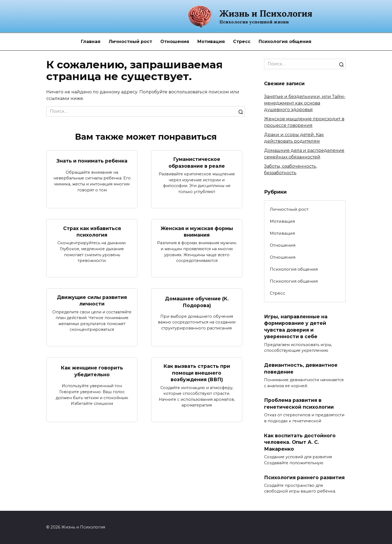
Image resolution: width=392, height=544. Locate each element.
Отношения (175, 42)
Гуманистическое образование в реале (197, 163)
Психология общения (285, 42)
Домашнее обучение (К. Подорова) (197, 302)
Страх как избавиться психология (92, 231)
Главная (91, 42)
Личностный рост (130, 42)
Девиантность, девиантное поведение (301, 368)
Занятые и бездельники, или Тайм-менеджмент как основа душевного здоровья (305, 103)
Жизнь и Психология (266, 13)
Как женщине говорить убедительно (92, 371)
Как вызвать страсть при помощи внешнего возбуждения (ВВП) (197, 373)
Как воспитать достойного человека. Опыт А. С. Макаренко (300, 442)
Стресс (242, 42)
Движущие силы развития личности (92, 301)
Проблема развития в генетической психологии (299, 404)
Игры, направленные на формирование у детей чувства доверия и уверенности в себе (296, 326)
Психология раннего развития (304, 477)
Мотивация (211, 42)
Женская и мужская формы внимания (197, 231)
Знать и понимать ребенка (92, 161)
